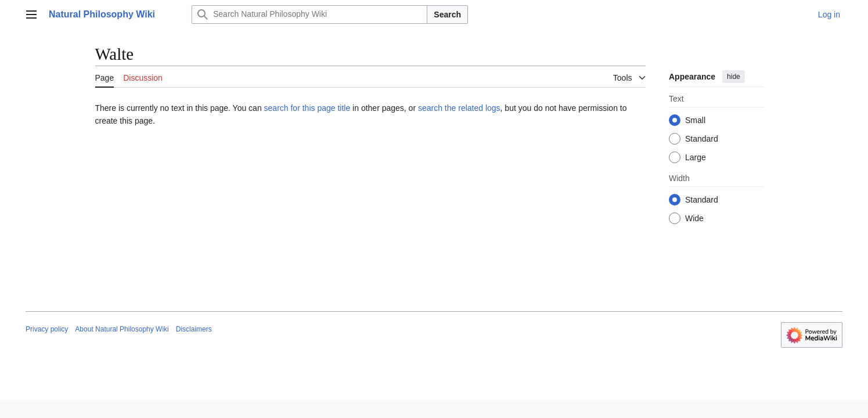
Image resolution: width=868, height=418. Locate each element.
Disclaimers (194, 329)
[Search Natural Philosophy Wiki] (309, 15)
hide (734, 77)
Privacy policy (47, 329)
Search (447, 15)
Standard (702, 139)
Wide (694, 218)
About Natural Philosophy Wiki (122, 329)
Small (695, 120)
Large (696, 157)
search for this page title (307, 108)
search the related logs (459, 108)
